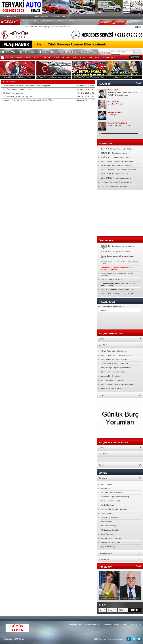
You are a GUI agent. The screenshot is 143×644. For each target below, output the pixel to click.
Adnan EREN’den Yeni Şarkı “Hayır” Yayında (117, 294)
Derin (97, 57)
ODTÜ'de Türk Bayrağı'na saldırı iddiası (116, 157)
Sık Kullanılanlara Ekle (92, 625)
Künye (25, 21)
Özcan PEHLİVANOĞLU (117, 123)
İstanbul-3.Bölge (109, 57)
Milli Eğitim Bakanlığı (108, 526)
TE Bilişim (20, 639)
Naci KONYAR (113, 101)
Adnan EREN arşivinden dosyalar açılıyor (116, 178)
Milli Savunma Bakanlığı (110, 530)
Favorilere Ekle (60, 16)
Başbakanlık (105, 488)
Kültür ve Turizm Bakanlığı (110, 517)
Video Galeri (49, 51)
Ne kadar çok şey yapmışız (111, 388)
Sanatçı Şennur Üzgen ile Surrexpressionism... (118, 384)
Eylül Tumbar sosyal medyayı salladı (114, 186)
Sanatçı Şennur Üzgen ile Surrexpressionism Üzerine (117, 257)
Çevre (83, 57)
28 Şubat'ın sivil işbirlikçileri (14, 93)
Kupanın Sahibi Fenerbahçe (111, 279)
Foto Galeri (29, 51)
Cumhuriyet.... (113, 115)
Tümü (139, 83)
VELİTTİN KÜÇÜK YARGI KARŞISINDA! (19, 97)
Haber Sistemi (9, 639)
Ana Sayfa (10, 51)
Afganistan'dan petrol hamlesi (112, 380)
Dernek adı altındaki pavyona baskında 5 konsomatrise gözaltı (27, 86)
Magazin (37, 57)
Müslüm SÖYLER (115, 112)
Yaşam (56, 57)
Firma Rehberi (69, 51)
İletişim (61, 21)
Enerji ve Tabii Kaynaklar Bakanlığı (114, 509)
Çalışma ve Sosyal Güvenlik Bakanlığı (115, 497)
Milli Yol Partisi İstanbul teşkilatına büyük (116, 166)
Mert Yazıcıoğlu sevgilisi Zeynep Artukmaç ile (118, 182)
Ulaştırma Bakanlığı (108, 547)
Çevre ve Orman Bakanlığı (111, 501)
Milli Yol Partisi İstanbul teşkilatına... (114, 351)
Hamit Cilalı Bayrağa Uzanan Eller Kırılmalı (47, 26)
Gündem (10, 57)
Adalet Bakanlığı (107, 484)
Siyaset (19, 57)
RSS (140, 625)
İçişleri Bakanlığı (107, 513)
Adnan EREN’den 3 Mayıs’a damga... (115, 359)
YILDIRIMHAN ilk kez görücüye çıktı (114, 174)
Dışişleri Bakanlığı (107, 505)
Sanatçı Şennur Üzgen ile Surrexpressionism (117, 161)
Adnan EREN (113, 90)
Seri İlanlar (89, 51)
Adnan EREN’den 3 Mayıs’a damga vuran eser (118, 170)
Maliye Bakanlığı (107, 522)
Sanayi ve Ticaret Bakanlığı (111, 538)
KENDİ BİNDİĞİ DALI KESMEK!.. (120, 126)
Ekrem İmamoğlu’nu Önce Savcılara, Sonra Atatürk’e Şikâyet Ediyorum (124, 94)
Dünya (74, 57)
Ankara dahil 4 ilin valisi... (110, 376)
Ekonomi (65, 57)
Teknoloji (47, 57)
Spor (90, 57)
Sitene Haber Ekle (11, 21)
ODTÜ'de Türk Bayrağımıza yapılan (114, 153)
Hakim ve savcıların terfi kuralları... (114, 372)
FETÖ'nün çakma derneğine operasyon (18, 89)
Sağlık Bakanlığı (107, 534)
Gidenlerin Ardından (115, 104)
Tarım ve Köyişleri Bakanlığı (111, 542)
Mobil (35, 21)
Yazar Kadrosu (48, 21)
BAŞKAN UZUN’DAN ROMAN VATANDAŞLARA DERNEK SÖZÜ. (28, 100)
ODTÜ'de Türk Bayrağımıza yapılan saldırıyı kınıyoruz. (117, 247)
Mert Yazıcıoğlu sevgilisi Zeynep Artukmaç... (117, 368)
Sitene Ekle (107, 625)
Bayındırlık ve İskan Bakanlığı (112, 493)
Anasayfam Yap (75, 625)
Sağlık (28, 57)
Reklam (71, 21)
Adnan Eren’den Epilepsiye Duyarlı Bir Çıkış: (117, 289)
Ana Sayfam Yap (43, 16)
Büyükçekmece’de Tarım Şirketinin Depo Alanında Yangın (119, 263)
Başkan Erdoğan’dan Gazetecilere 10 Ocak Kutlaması (117, 274)
